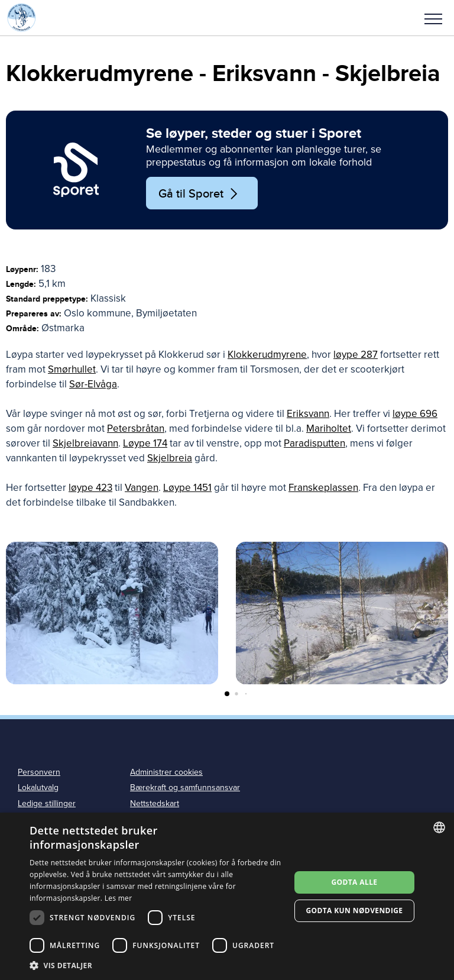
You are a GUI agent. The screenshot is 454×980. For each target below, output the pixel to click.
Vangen (142, 488)
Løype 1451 (187, 488)
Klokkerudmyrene (267, 355)
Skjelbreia (170, 458)
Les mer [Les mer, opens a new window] (119, 898)
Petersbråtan (136, 428)
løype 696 (415, 414)
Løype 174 (145, 443)
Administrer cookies (166, 772)
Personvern (39, 772)
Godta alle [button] (354, 882)
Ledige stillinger (47, 803)
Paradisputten (314, 443)
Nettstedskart (155, 803)
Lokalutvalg (38, 787)
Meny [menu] (433, 19)
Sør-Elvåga (93, 384)
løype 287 (356, 355)
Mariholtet (329, 428)
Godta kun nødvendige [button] (354, 911)
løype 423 (90, 488)
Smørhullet (72, 369)
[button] (433, 18)
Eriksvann (308, 414)
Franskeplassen (323, 488)
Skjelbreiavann (85, 443)
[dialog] (227, 896)
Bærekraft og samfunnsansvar (185, 787)
